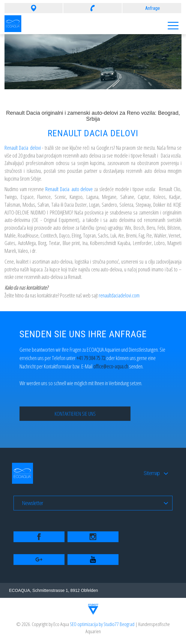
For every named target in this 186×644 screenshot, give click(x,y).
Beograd (127, 624)
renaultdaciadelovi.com (119, 295)
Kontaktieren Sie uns (75, 414)
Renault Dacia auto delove (69, 189)
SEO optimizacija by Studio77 (95, 624)
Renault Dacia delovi (23, 148)
